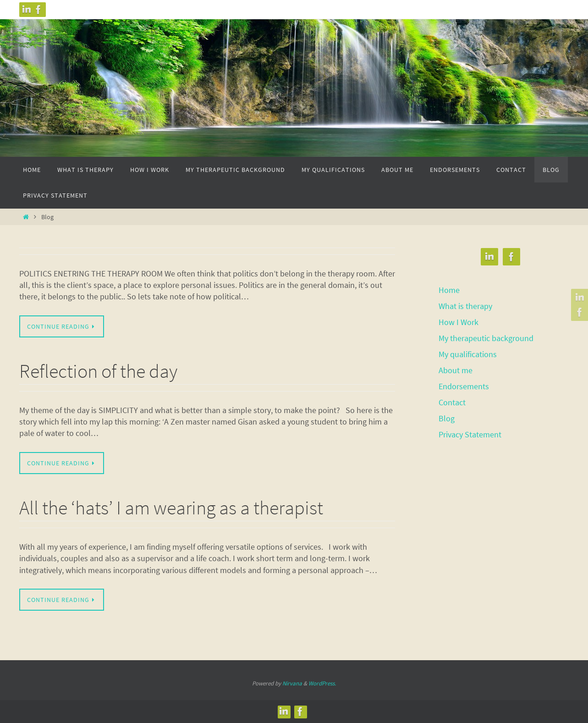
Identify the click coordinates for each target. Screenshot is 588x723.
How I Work (459, 321)
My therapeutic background (486, 337)
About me (456, 368)
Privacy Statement (470, 431)
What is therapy (465, 306)
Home (449, 290)
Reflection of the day (98, 371)
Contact (452, 400)
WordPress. (322, 683)
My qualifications (468, 353)
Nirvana (292, 683)
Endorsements (464, 384)
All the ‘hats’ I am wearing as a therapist (171, 508)
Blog (447, 415)
